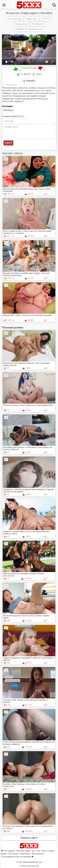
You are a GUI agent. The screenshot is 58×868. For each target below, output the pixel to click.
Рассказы (13, 854)
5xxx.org (35, 866)
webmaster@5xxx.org (32, 862)
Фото (44, 851)
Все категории (15, 19)
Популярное (38, 24)
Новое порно (32, 19)
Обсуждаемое (21, 24)
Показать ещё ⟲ (29, 838)
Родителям (25, 854)
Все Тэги (36, 851)
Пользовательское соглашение (16, 857)
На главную (9, 851)
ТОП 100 (46, 19)
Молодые (8, 110)
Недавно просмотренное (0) (29, 29)
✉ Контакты (38, 854)
